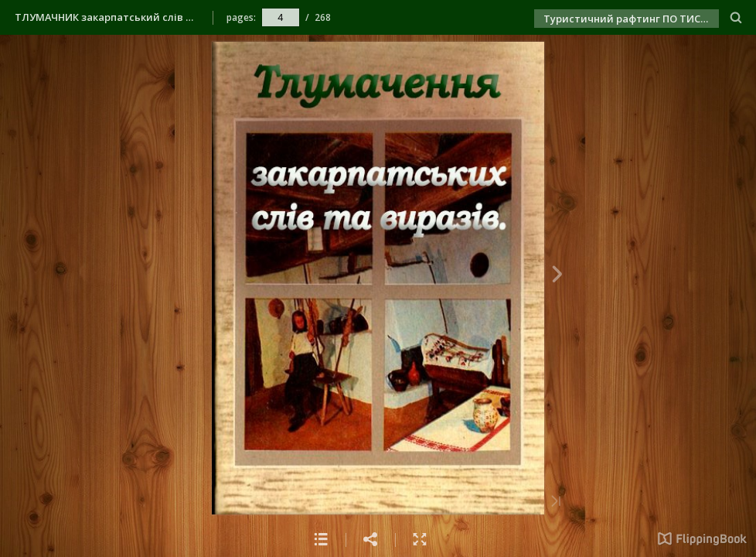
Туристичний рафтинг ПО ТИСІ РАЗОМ (631, 19)
